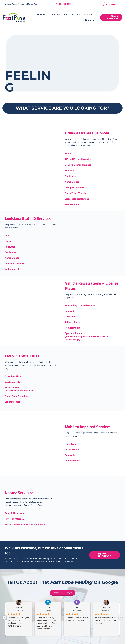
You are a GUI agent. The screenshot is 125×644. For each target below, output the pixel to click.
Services (67, 15)
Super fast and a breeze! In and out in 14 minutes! (77, 619)
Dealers (88, 20)
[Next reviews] (120, 618)
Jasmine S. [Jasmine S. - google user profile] (106, 607)
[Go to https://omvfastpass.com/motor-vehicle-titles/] (32, 376)
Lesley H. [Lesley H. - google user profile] (77, 607)
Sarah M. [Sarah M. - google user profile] (19, 607)
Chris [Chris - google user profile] (48, 607)
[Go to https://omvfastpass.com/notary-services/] (32, 513)
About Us (40, 15)
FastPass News (84, 15)
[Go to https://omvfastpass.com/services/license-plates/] (93, 455)
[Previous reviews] (5, 618)
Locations (54, 15)
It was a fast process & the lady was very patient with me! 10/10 (106, 620)
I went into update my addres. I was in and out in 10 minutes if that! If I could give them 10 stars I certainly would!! (48, 623)
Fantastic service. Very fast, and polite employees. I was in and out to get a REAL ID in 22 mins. (19, 622)
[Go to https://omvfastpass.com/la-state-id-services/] (32, 236)
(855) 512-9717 (65, 4)
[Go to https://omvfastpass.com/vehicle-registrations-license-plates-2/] (93, 306)
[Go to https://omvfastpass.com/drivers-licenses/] (93, 154)
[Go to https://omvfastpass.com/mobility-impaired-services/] (93, 444)
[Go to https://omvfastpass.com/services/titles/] (32, 389)
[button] (105, 555)
